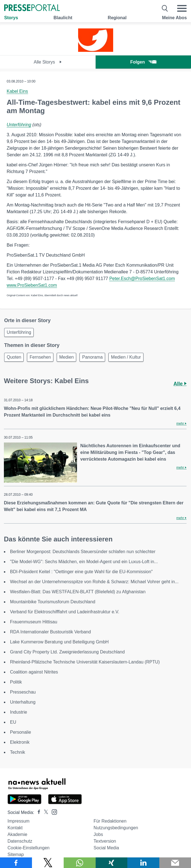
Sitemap (16, 854)
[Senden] (175, 863)
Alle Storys (48, 62)
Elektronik (20, 742)
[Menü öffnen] (182, 8)
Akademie (17, 834)
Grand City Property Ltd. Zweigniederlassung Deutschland (67, 652)
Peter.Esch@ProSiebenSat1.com (142, 279)
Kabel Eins (17, 91)
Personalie (21, 732)
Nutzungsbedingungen (116, 828)
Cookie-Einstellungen (28, 848)
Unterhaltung (23, 702)
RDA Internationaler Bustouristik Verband (50, 632)
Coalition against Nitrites (34, 672)
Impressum (18, 821)
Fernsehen (40, 357)
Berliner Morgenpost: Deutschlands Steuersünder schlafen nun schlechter (83, 552)
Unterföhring (19, 125)
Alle (180, 384)
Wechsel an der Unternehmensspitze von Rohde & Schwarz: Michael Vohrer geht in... (94, 582)
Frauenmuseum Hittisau (34, 622)
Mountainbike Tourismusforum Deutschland (53, 602)
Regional (117, 18)
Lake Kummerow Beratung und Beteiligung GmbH (59, 642)
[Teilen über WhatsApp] (80, 863)
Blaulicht (63, 18)
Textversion (105, 841)
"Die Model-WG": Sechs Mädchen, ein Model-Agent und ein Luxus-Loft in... (84, 562)
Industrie (18, 712)
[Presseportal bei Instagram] (53, 812)
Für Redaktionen (110, 821)
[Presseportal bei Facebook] (37, 812)
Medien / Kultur (126, 357)
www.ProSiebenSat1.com (32, 285)
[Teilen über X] (48, 863)
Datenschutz (20, 841)
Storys (11, 18)
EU (13, 722)
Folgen (143, 62)
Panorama (92, 357)
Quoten (14, 357)
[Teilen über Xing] (112, 863)
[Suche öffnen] (165, 8)
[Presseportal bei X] (44, 812)
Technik (18, 752)
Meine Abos (174, 18)
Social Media (106, 848)
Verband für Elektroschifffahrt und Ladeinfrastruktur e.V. (65, 612)
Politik (16, 682)
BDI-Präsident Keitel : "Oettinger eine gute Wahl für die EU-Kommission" (81, 572)
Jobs (98, 834)
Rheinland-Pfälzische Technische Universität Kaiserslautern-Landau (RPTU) (85, 662)
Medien (66, 357)
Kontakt (15, 828)
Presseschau (23, 692)
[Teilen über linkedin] (143, 863)
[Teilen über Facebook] (16, 863)
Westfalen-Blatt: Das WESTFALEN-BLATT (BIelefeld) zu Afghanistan (78, 592)
